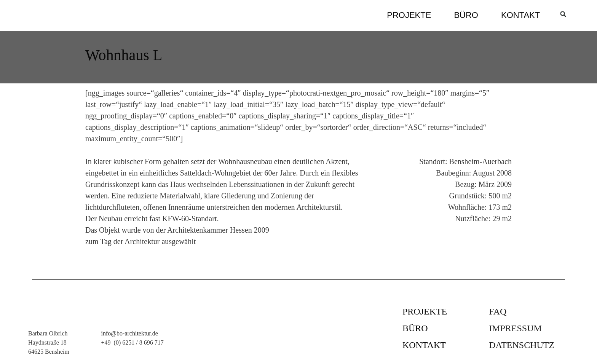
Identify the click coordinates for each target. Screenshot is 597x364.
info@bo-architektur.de (130, 333)
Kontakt (520, 15)
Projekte (409, 15)
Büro (466, 15)
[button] (563, 14)
